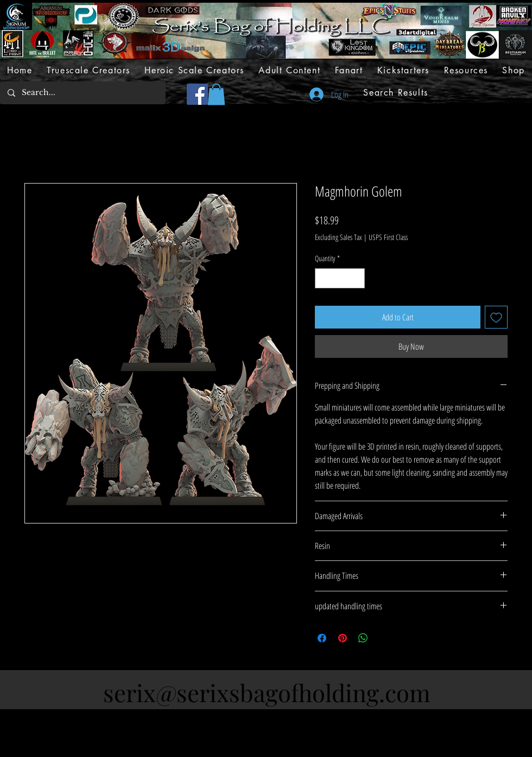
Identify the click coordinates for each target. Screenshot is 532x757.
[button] (216, 94)
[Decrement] (323, 278)
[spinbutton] (340, 278)
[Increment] (356, 278)
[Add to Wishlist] (496, 317)
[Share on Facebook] (322, 638)
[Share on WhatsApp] (363, 638)
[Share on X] (384, 638)
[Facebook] (197, 94)
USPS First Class (388, 237)
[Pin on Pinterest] (343, 638)
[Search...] (82, 93)
